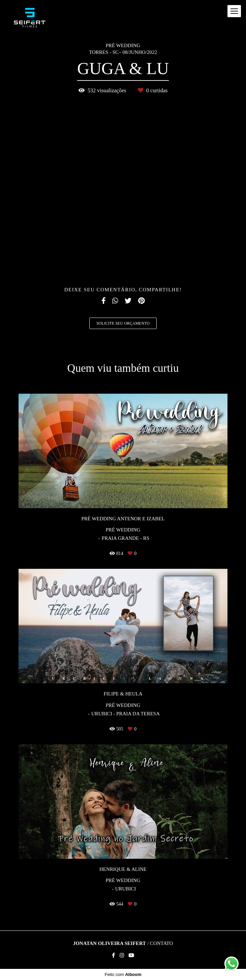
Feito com (123, 974)
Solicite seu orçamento (123, 323)
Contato (162, 943)
